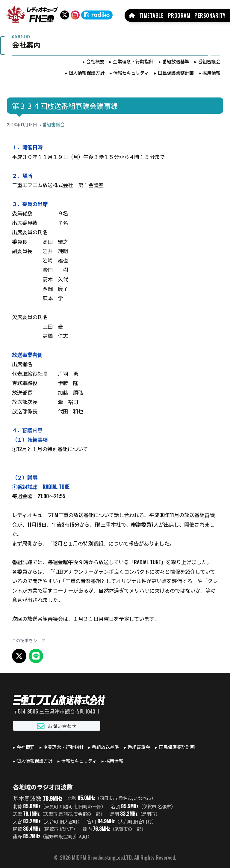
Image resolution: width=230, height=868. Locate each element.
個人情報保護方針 (87, 73)
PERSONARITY (210, 15)
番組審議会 (209, 61)
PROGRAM (179, 15)
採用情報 (211, 73)
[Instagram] (75, 15)
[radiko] (97, 15)
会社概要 (95, 61)
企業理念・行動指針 (133, 61)
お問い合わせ (57, 726)
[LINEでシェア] (36, 656)
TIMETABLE (152, 15)
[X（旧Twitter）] (65, 15)
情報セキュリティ (131, 73)
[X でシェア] (19, 656)
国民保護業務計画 (176, 73)
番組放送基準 (176, 61)
